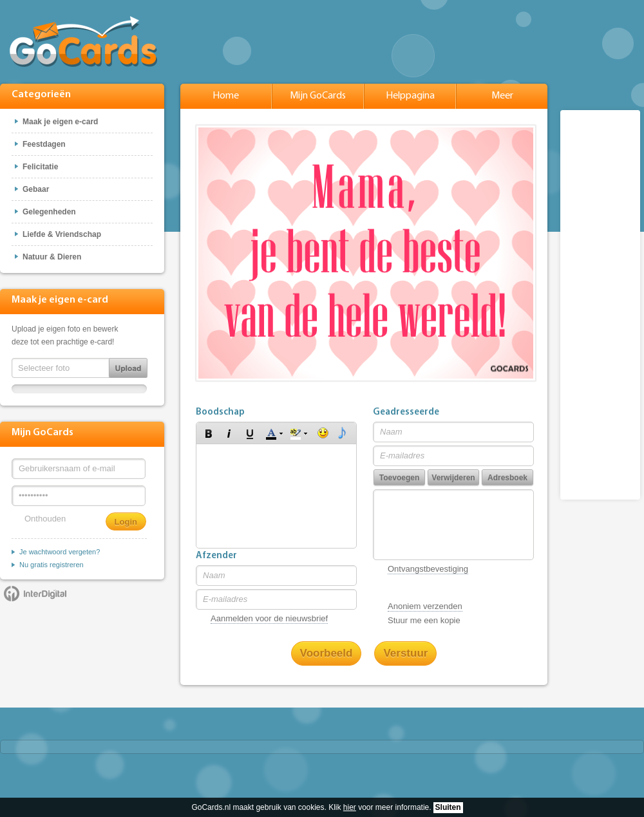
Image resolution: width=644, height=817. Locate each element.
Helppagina (410, 96)
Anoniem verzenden (425, 606)
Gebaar (36, 189)
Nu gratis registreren (52, 565)
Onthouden (45, 519)
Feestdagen (44, 144)
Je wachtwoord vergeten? (60, 552)
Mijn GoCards (318, 96)
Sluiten (448, 807)
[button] (209, 433)
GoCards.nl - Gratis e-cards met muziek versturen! (83, 42)
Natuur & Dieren (52, 257)
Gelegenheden (49, 212)
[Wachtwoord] (79, 496)
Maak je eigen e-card (60, 122)
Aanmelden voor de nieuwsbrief (269, 618)
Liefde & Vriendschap (62, 234)
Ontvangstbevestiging (428, 569)
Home (226, 96)
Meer (502, 96)
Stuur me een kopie (424, 620)
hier (350, 807)
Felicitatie (40, 167)
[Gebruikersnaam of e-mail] (79, 469)
